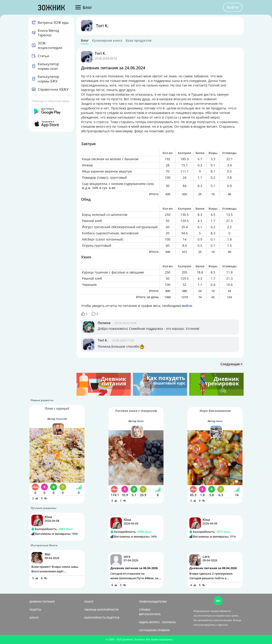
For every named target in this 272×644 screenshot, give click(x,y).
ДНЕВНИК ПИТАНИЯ (42, 602)
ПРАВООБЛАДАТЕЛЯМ (153, 602)
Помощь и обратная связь (51, 101)
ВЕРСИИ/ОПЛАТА (150, 614)
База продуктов (139, 41)
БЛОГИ (34, 618)
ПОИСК (89, 602)
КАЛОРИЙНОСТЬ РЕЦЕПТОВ (102, 618)
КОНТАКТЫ (169, 622)
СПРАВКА (145, 610)
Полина (104, 323)
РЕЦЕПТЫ (35, 610)
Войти (233, 7)
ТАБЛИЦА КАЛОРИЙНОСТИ (101, 610)
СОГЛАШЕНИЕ (148, 630)
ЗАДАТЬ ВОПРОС (150, 622)
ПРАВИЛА (164, 630)
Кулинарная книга (107, 41)
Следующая (231, 364)
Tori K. (102, 26)
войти (187, 306)
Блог (85, 41)
